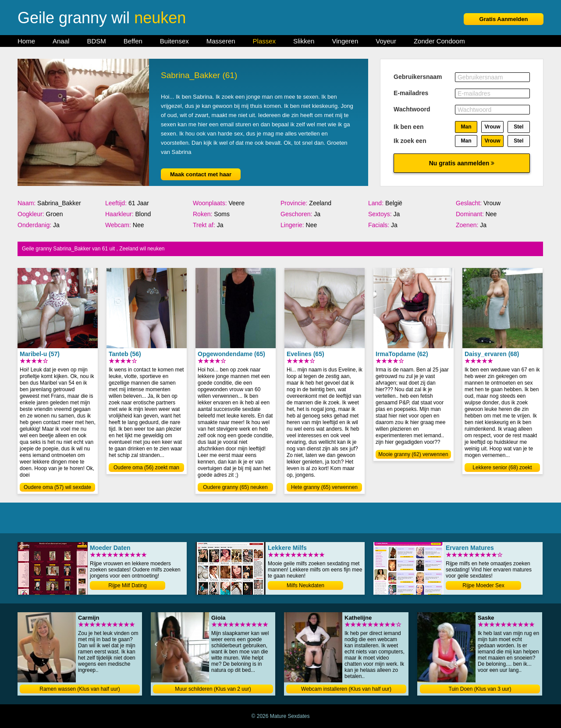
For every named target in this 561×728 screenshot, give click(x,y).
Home (26, 41)
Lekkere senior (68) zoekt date (502, 468)
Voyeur (386, 41)
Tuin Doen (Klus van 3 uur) (480, 689)
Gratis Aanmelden (504, 19)
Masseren (221, 41)
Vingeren (345, 41)
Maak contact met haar (201, 174)
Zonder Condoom (439, 41)
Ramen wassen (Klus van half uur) (80, 689)
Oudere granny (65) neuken (235, 487)
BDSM (96, 41)
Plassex (265, 41)
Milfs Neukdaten (305, 585)
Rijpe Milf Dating (127, 585)
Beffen (133, 41)
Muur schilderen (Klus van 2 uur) (213, 689)
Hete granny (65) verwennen (324, 487)
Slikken (304, 41)
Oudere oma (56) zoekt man (146, 467)
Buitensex (174, 41)
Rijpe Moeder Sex (483, 585)
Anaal (61, 41)
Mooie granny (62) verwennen (413, 454)
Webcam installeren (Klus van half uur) (346, 689)
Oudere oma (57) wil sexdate (57, 487)
